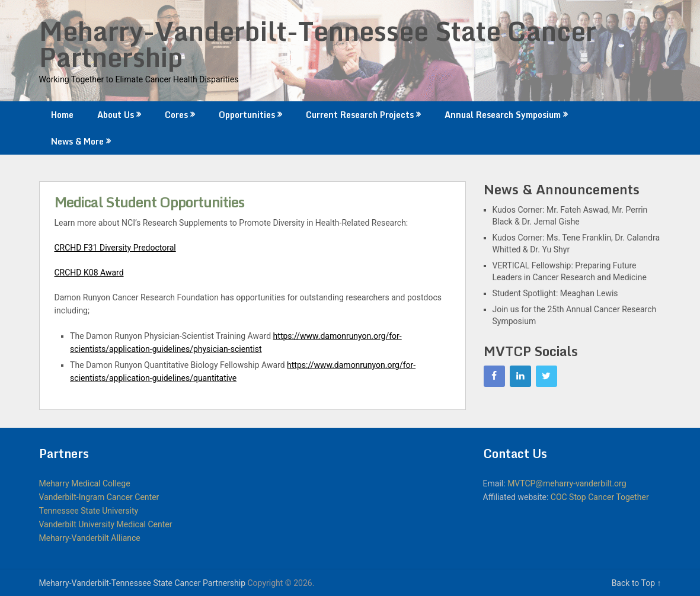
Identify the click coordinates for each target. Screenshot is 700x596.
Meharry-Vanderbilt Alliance (90, 538)
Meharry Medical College (85, 483)
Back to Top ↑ (637, 583)
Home (62, 115)
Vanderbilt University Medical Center (106, 524)
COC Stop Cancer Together (600, 497)
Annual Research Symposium (503, 115)
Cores (176, 115)
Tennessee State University (89, 511)
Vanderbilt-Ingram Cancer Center (99, 497)
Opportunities (247, 115)
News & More (77, 141)
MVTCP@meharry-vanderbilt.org (567, 483)
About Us (116, 115)
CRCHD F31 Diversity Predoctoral (115, 248)
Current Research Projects (360, 115)
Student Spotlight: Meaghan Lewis (555, 293)
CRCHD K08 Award (89, 273)
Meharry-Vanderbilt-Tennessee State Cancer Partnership (318, 44)
